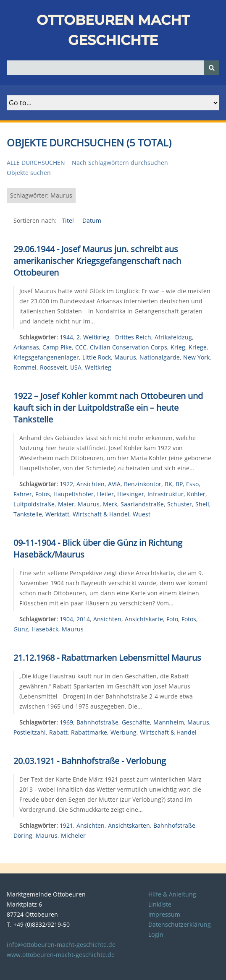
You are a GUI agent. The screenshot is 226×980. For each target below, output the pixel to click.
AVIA (114, 484)
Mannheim (169, 722)
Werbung (124, 732)
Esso (192, 484)
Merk (110, 504)
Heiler (105, 494)
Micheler (73, 835)
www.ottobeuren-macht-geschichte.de (61, 955)
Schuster (180, 504)
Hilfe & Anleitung (172, 894)
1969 (66, 722)
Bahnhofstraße (97, 722)
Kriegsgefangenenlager (46, 357)
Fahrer (23, 494)
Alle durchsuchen (36, 163)
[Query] (113, 68)
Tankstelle (28, 514)
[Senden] (212, 68)
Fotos (43, 494)
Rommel (25, 367)
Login (156, 934)
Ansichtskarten (129, 825)
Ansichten (91, 484)
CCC (81, 347)
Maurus (125, 357)
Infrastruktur (166, 494)
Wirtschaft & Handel (101, 514)
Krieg (178, 347)
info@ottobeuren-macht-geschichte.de (61, 945)
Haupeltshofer (74, 494)
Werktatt (57, 514)
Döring (23, 835)
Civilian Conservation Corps (129, 347)
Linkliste (160, 904)
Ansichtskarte (144, 619)
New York (196, 357)
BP (179, 484)
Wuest (142, 514)
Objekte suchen (29, 173)
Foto (172, 619)
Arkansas (26, 347)
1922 (66, 484)
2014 (83, 619)
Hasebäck (45, 629)
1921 (66, 825)
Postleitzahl (30, 732)
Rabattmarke (89, 732)
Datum (92, 220)
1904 (66, 619)
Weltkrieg (98, 367)
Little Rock (97, 357)
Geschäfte (136, 722)
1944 (66, 337)
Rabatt (58, 732)
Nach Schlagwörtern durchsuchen (120, 163)
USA (76, 367)
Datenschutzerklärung (180, 924)
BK (168, 484)
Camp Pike (57, 347)
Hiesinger (131, 494)
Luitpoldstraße (34, 504)
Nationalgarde (160, 357)
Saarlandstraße (142, 504)
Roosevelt (53, 367)
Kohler (196, 494)
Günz (21, 629)
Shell (202, 504)
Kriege (198, 347)
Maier (66, 504)
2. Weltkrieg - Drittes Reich (114, 337)
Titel (69, 220)
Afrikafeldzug (173, 337)
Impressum (164, 914)
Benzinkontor (143, 484)
